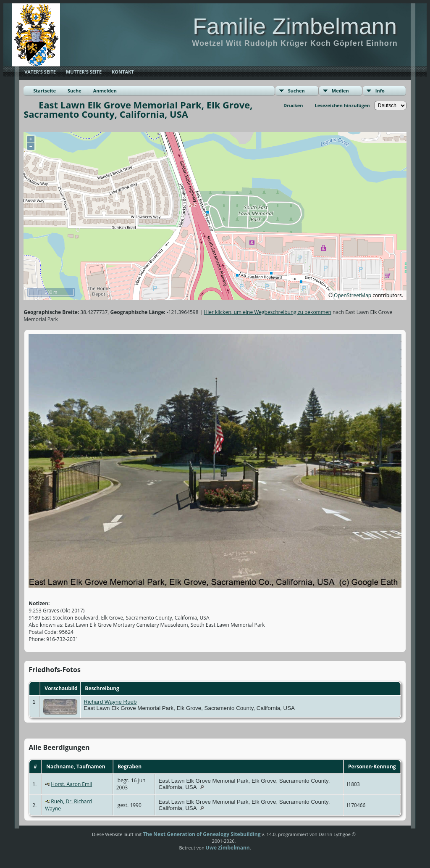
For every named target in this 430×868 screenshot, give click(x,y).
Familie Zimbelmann (295, 26)
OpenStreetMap (353, 295)
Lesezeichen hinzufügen (342, 105)
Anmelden (105, 91)
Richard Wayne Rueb (110, 702)
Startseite (45, 91)
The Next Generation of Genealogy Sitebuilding (202, 834)
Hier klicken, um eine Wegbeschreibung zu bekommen (267, 312)
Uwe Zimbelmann (228, 848)
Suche (75, 91)
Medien (340, 91)
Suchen (296, 91)
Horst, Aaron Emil (71, 784)
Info (380, 91)
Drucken (293, 105)
